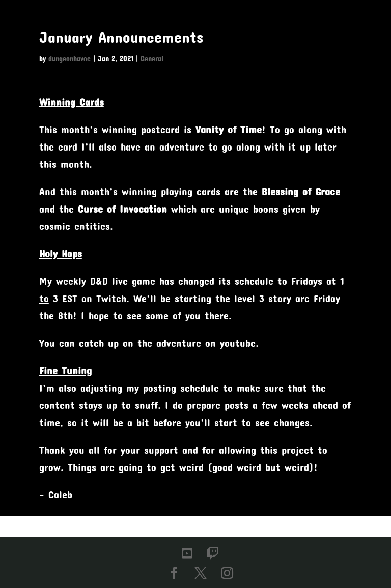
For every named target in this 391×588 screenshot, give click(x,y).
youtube (238, 343)
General (152, 58)
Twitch (111, 298)
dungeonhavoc (69, 58)
